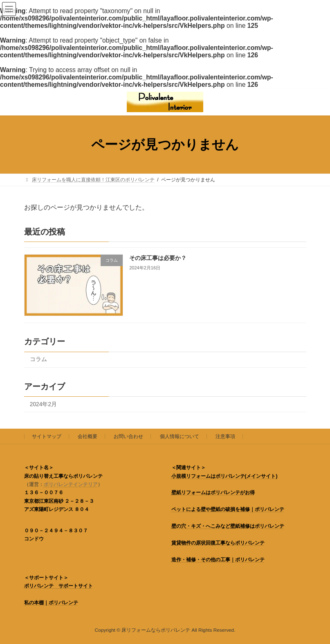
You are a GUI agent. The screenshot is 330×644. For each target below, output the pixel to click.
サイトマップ (47, 436)
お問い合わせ (128, 436)
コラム (38, 360)
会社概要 (88, 436)
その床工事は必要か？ (158, 258)
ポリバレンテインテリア (71, 484)
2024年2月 (43, 404)
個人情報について (180, 436)
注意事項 (225, 436)
